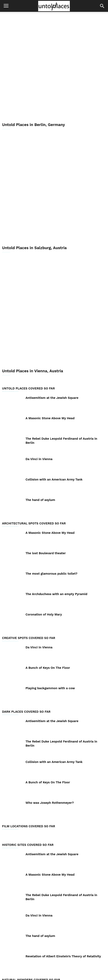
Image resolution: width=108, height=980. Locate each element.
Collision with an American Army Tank (54, 396)
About (29, 964)
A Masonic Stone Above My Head (50, 335)
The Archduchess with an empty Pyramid (56, 511)
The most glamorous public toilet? (51, 491)
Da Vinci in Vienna (39, 376)
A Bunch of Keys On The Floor (48, 585)
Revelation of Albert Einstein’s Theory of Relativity (63, 873)
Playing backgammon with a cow (50, 605)
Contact (78, 964)
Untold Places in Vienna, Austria (33, 288)
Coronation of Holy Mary (44, 531)
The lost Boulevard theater (46, 470)
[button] (102, 6)
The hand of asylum (40, 417)
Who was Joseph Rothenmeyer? (50, 720)
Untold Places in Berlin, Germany (33, 97)
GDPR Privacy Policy (52, 964)
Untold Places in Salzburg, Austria (34, 192)
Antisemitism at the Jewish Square (52, 315)
